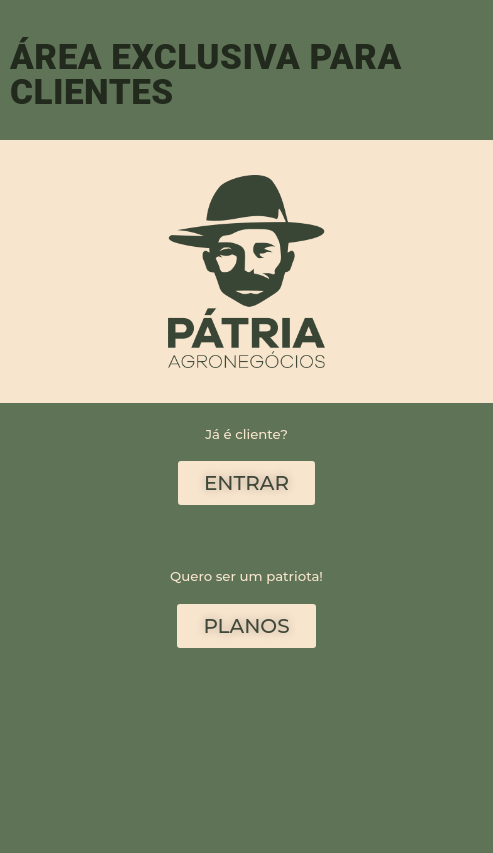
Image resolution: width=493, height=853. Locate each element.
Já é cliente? (246, 434)
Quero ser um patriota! (246, 576)
